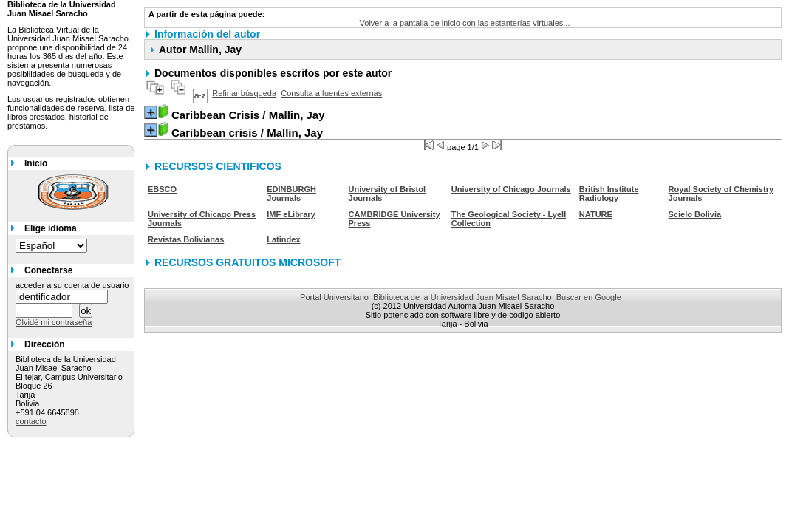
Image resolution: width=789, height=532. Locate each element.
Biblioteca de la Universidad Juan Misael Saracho (462, 297)
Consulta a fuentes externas (331, 93)
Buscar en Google (589, 297)
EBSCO (162, 189)
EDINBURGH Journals (291, 194)
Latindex (283, 239)
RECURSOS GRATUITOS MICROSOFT (247, 262)
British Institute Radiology (609, 194)
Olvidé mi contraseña (54, 322)
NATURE (596, 214)
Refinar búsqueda (244, 93)
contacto (31, 421)
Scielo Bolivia (695, 214)
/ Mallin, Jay (248, 115)
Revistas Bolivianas (186, 239)
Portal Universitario (334, 297)
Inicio (36, 163)
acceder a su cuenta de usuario (72, 285)
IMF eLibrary (291, 214)
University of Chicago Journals (511, 189)
